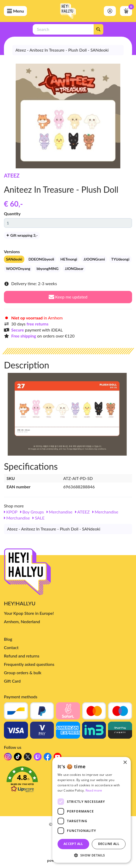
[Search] (98, 29)
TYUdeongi (120, 259)
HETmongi (69, 259)
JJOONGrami (94, 259)
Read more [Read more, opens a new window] (94, 790)
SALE (38, 518)
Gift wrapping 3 (22, 235)
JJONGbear (74, 269)
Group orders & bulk (23, 673)
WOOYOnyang (18, 269)
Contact (11, 647)
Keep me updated (68, 297)
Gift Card (12, 681)
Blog (8, 639)
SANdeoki (14, 259)
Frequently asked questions (29, 664)
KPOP (11, 512)
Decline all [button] (109, 844)
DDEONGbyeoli (41, 259)
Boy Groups (32, 512)
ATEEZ (12, 175)
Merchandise (59, 512)
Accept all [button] (73, 844)
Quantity (12, 214)
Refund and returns (22, 656)
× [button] (125, 763)
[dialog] (92, 810)
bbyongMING (48, 269)
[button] (92, 855)
